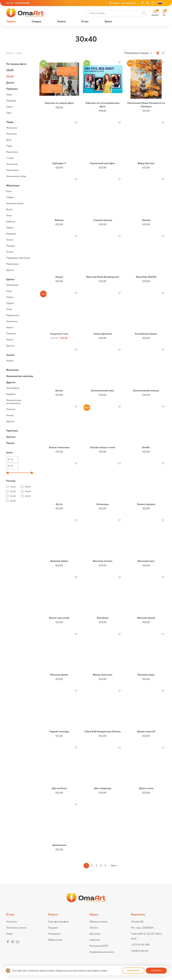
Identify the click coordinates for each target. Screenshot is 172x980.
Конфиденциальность (102, 952)
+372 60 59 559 (22, 3)
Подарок (53, 928)
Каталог (10, 53)
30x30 (13, 491)
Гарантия (95, 940)
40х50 (28, 496)
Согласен (156, 971)
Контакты (12, 922)
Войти (114, 3)
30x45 (13, 501)
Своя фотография (58, 922)
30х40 (28, 487)
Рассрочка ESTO (99, 946)
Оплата (94, 928)
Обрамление (55, 940)
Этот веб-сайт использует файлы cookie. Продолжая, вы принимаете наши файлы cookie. (60, 971)
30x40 (13, 496)
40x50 (28, 491)
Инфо (9, 934)
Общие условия (98, 922)
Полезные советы (16, 928)
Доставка (129, 3)
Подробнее (133, 971)
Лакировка (54, 934)
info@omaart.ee (140, 951)
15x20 (13, 487)
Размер (11, 481)
